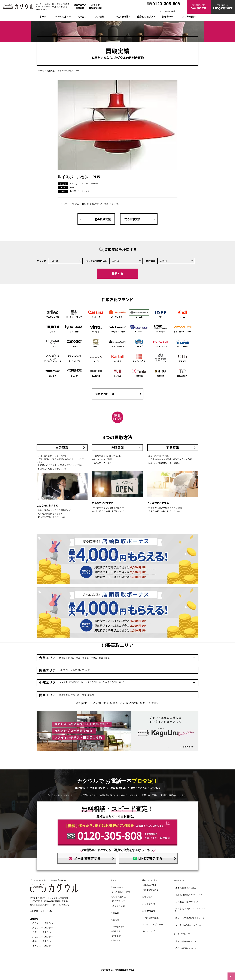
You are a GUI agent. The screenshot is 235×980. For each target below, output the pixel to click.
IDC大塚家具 (182, 372)
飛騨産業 (161, 372)
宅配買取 (116, 940)
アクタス (182, 358)
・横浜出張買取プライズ (185, 948)
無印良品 (117, 372)
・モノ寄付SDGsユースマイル (188, 925)
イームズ (139, 314)
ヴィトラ (96, 328)
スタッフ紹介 (47, 911)
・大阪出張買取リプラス (185, 941)
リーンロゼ (74, 328)
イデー (161, 314)
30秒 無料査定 (149, 911)
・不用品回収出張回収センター (188, 894)
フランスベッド (161, 343)
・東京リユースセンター (42, 937)
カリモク (53, 372)
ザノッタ (74, 343)
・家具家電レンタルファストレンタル (190, 910)
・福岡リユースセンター (42, 946)
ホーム (43, 16)
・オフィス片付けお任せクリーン (189, 918)
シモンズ (139, 343)
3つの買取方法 (119, 897)
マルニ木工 (96, 372)
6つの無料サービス (121, 892)
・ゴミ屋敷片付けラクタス (186, 902)
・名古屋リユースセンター (43, 923)
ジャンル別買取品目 (97, 261)
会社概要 (34, 911)
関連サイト (179, 880)
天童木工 (139, 372)
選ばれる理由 (150, 885)
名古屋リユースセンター (80, 191)
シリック (96, 343)
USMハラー (161, 328)
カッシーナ (96, 314)
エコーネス (139, 328)
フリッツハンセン (117, 328)
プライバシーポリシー (153, 924)
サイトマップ (148, 931)
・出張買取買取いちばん (185, 888)
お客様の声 (167, 16)
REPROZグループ (182, 934)
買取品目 (82, 16)
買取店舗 (151, 261)
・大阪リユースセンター (42, 932)
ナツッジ (53, 343)
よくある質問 (189, 16)
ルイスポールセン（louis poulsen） (84, 184)
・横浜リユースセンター (42, 941)
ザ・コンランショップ (53, 358)
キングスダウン (117, 343)
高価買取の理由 (151, 890)
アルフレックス (53, 314)
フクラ (53, 328)
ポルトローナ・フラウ (182, 328)
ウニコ (96, 358)
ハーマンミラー (117, 314)
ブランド (41, 261)
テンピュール (182, 343)
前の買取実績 (95, 219)
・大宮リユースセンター (42, 928)
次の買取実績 (140, 219)
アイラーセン (161, 358)
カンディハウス (139, 358)
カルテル (117, 358)
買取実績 (100, 16)
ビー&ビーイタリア (74, 314)
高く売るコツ (119, 901)
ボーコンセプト (74, 358)
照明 (72, 187)
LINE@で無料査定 (150, 917)
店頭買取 (116, 936)
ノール (182, 314)
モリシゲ (74, 372)
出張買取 (116, 931)
